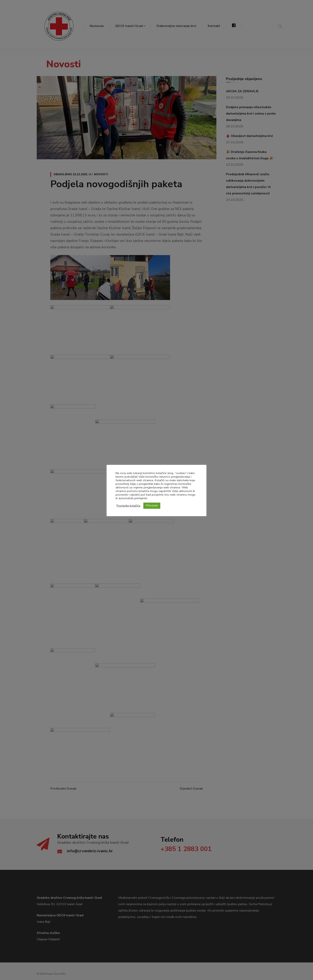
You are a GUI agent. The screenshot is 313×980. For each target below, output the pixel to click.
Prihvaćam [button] (152, 506)
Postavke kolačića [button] (128, 506)
